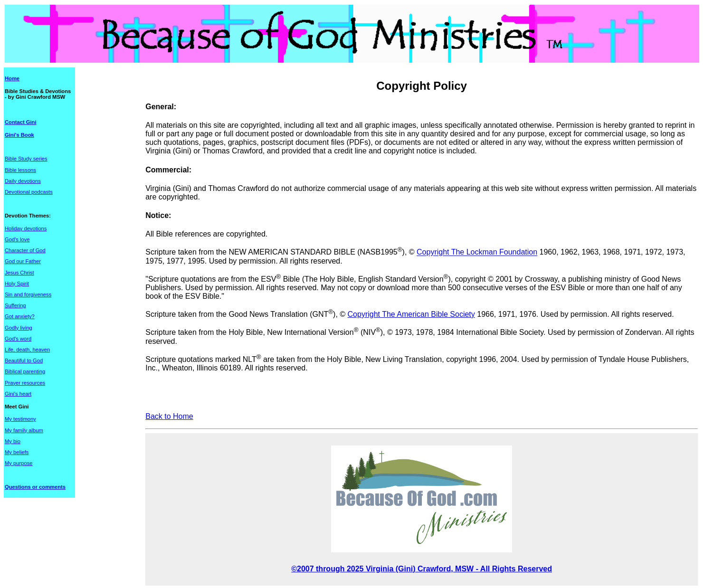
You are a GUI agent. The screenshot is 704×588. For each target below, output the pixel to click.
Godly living (19, 328)
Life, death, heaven (27, 350)
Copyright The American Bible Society (411, 314)
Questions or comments (35, 487)
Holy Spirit (17, 284)
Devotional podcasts (29, 192)
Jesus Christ (19, 273)
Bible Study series (26, 159)
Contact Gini (21, 122)
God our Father (23, 261)
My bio (13, 441)
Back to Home (169, 416)
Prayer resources (25, 383)
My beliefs (17, 452)
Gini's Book (19, 135)
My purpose (19, 463)
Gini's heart (18, 394)
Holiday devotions (26, 228)
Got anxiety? (20, 316)
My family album (24, 430)
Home (12, 78)
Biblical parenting (25, 371)
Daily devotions (23, 181)
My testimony (20, 419)
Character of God (25, 250)
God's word (18, 339)
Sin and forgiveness (28, 294)
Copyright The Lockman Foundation (477, 252)
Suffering (15, 305)
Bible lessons (20, 170)
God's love (17, 239)
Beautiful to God (24, 360)
